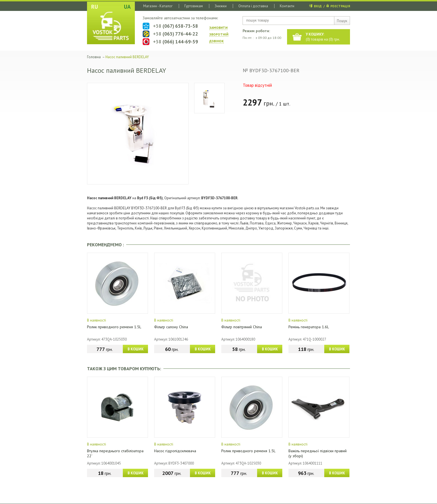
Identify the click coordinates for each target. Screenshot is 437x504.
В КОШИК (136, 349)
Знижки (221, 6)
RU (95, 7)
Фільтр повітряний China (242, 327)
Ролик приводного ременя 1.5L (114, 327)
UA (127, 7)
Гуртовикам (194, 6)
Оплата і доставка (253, 6)
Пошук (342, 21)
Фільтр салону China (171, 327)
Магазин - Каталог (158, 6)
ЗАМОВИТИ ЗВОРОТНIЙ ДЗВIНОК (219, 34)
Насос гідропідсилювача (175, 451)
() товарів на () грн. (323, 37)
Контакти (287, 6)
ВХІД (318, 6)
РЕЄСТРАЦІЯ (340, 6)
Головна (94, 57)
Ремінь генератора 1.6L (309, 327)
